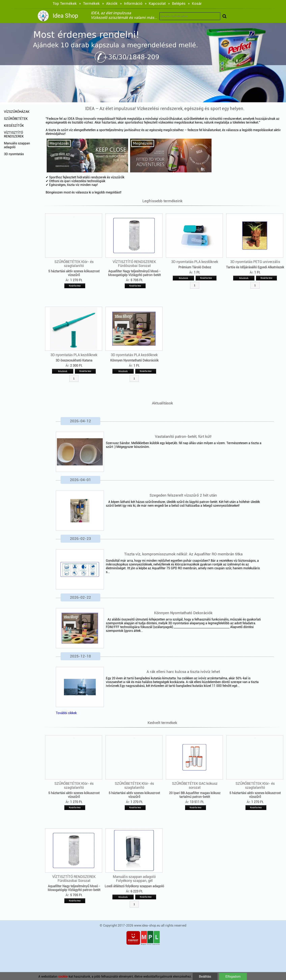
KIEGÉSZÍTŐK (14, 126)
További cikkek (66, 713)
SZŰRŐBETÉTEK (16, 119)
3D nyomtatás (14, 154)
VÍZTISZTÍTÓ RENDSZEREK (14, 134)
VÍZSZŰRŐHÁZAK (17, 112)
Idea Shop (65, 16)
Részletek (183, 278)
